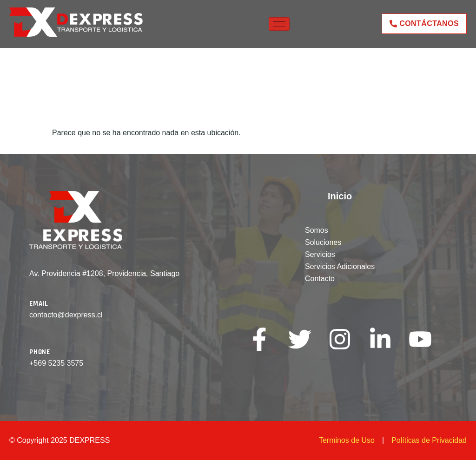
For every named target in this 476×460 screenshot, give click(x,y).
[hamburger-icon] (279, 24)
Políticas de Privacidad (429, 440)
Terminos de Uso (347, 440)
